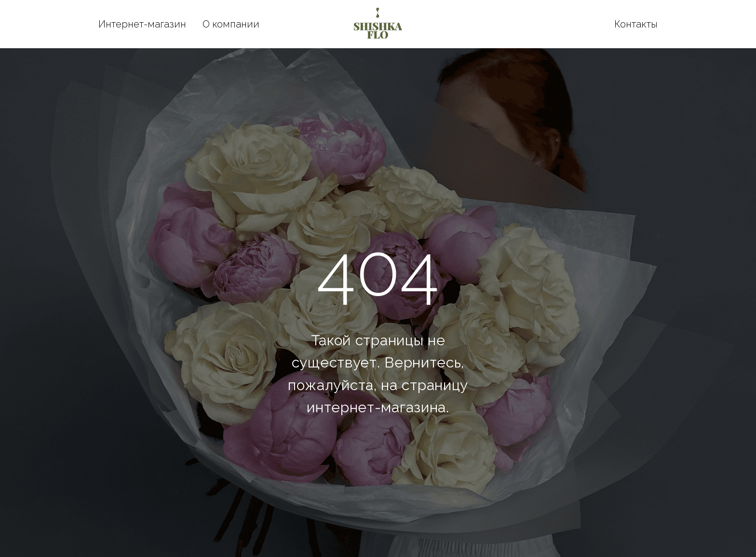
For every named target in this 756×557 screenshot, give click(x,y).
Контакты (636, 24)
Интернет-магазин (142, 24)
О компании (231, 24)
